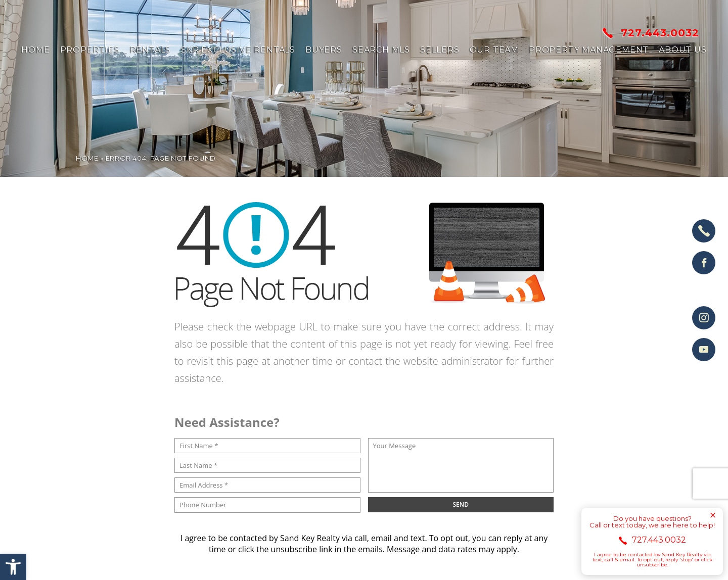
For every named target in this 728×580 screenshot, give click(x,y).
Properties (90, 50)
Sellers (440, 50)
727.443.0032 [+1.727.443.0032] (651, 33)
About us (682, 50)
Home (35, 50)
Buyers (324, 50)
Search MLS (381, 50)
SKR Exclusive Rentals (238, 50)
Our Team (494, 50)
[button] (13, 567)
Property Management (589, 50)
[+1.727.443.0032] (704, 231)
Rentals (151, 50)
